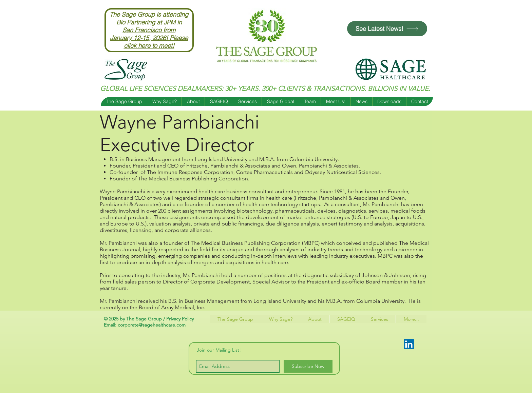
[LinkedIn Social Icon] (409, 344)
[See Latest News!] (387, 29)
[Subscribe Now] (308, 366)
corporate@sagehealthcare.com (152, 325)
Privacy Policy (180, 319)
